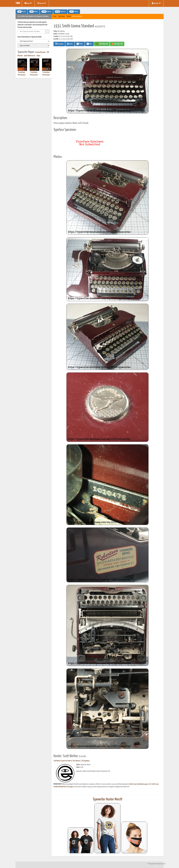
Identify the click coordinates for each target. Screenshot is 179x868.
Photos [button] (80, 44)
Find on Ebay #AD (102, 44)
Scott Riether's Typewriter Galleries (63, 761)
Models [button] (34, 12)
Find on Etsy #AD (117, 44)
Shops (38, 56)
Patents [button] (74, 12)
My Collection (77, 761)
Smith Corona (61, 16)
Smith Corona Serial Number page (138, 784)
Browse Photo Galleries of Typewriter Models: (30, 37)
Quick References (30, 56)
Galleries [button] (46, 12)
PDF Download (22, 75)
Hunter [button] (70, 44)
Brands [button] (21, 12)
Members (156, 3)
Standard (69, 16)
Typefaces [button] (60, 12)
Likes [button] (89, 44)
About (28, 3)
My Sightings (86, 761)
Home (55, 16)
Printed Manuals (40, 52)
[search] (34, 41)
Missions (42, 3)
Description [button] (59, 44)
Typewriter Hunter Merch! (108, 799)
